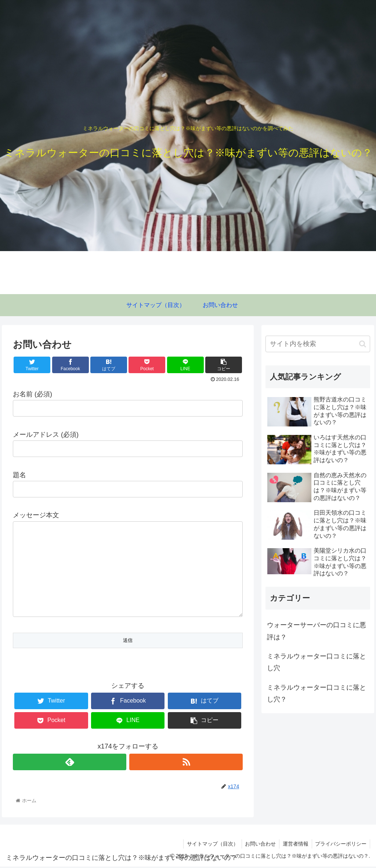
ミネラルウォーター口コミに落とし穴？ (317, 693)
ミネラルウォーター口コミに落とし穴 (317, 662)
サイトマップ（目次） (209, 845)
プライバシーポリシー (340, 845)
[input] (318, 344)
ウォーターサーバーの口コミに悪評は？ (317, 631)
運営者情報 (294, 845)
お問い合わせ (258, 845)
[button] (363, 344)
